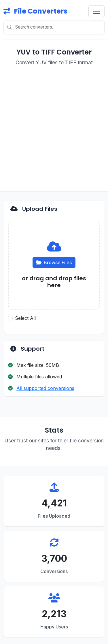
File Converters (35, 11)
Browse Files (54, 262)
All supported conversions (45, 388)
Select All (25, 318)
